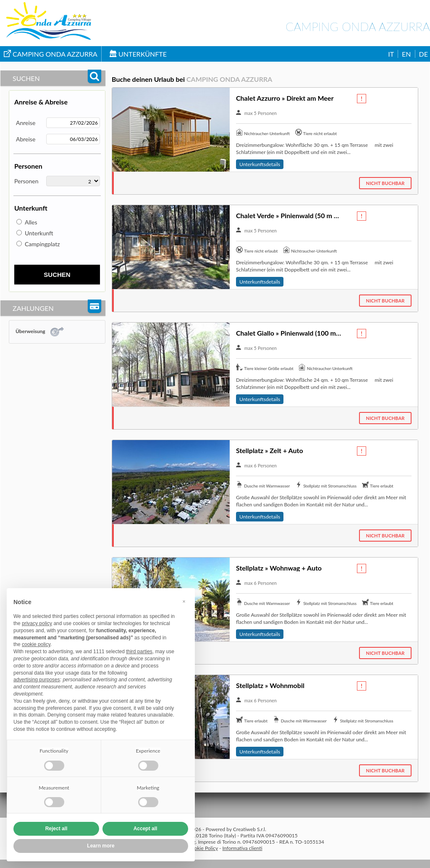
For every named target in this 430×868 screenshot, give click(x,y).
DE (423, 54)
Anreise (26, 123)
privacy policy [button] (37, 623)
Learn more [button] (101, 846)
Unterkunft (39, 233)
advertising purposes (37, 680)
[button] (184, 602)
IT (391, 54)
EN (406, 54)
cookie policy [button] (36, 644)
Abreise (26, 139)
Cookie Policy (203, 848)
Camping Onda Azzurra (51, 54)
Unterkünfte (138, 54)
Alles (31, 222)
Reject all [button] (56, 829)
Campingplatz (42, 244)
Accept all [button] (146, 829)
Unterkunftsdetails (260, 164)
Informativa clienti (243, 848)
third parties (139, 652)
